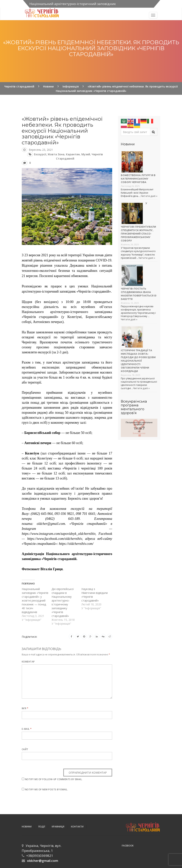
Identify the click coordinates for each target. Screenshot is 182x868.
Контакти (77, 827)
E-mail (27, 729)
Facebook (128, 846)
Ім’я (25, 708)
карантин (73, 154)
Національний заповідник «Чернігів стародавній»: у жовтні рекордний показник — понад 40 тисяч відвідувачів (35, 600)
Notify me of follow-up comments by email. (54, 779)
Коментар (28, 662)
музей (86, 154)
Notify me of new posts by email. (46, 789)
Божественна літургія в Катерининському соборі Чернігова (138, 179)
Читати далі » (149, 196)
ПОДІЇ (42, 827)
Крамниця (58, 827)
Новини (27, 827)
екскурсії (40, 154)
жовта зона (56, 154)
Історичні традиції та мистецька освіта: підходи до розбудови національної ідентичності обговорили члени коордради (138, 361)
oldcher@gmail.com (43, 861)
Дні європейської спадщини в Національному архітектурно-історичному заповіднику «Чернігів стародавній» (63, 602)
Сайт (25, 749)
